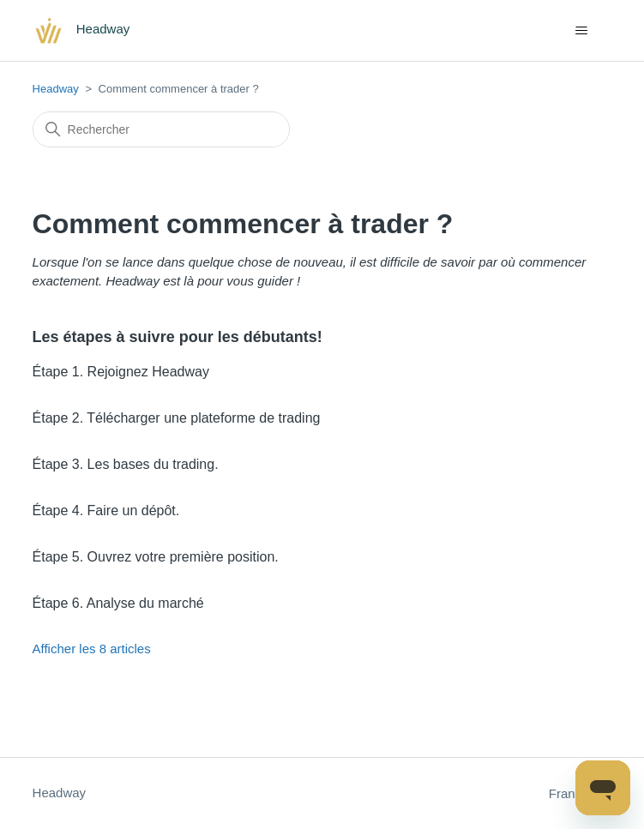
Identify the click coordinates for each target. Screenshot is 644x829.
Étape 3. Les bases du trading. (126, 464)
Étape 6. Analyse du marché (118, 603)
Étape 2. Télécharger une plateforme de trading (177, 418)
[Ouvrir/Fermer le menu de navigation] (581, 31)
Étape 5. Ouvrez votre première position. (156, 557)
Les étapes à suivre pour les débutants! (178, 337)
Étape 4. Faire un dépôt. (106, 511)
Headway (56, 89)
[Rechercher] (161, 129)
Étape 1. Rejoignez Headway (121, 372)
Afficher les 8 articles (92, 649)
